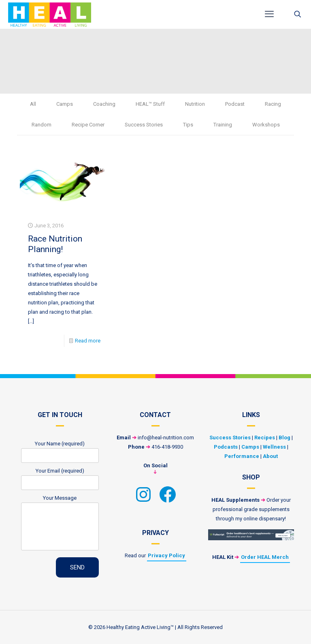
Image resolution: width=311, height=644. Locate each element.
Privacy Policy (166, 555)
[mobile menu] (269, 14)
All (33, 104)
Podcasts (226, 447)
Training (223, 125)
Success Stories (144, 125)
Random (42, 125)
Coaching (104, 104)
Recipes (265, 438)
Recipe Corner (88, 125)
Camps (65, 104)
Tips (188, 125)
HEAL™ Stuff (150, 104)
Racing (273, 104)
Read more (88, 341)
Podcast (235, 104)
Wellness (274, 447)
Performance (242, 456)
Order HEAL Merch (265, 557)
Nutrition (195, 104)
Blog (284, 438)
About (270, 456)
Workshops (266, 125)
